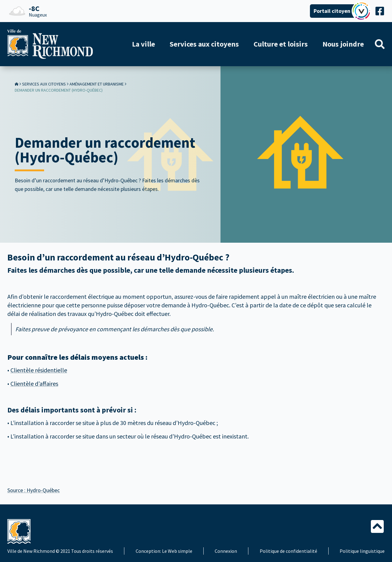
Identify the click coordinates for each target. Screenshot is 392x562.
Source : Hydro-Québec (34, 490)
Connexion (226, 551)
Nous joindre (343, 44)
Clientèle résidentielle (39, 370)
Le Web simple (177, 551)
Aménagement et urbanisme (97, 84)
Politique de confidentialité (288, 551)
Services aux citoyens (44, 84)
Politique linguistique (362, 551)
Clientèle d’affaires (34, 384)
